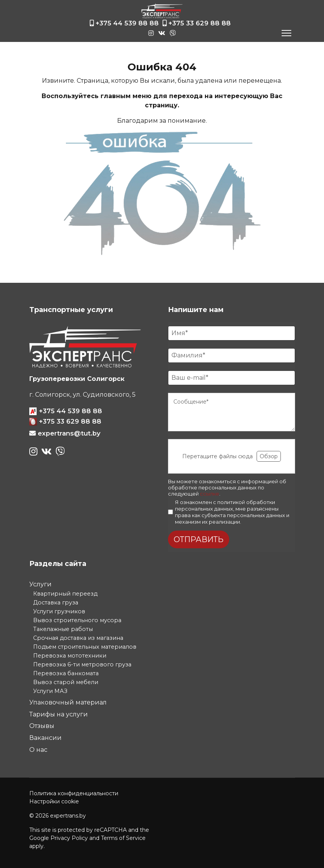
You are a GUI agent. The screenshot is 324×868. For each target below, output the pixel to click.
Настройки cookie (54, 801)
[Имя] (232, 333)
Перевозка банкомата (66, 673)
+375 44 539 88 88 (127, 23)
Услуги (40, 584)
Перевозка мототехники (70, 656)
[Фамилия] (232, 356)
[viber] (173, 31)
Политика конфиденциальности (74, 793)
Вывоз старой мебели (66, 682)
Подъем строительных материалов (85, 647)
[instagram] (152, 32)
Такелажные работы (63, 629)
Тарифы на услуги (59, 714)
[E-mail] (232, 378)
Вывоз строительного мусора (77, 620)
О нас (38, 750)
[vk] (163, 33)
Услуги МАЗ (50, 691)
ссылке (210, 494)
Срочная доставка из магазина (78, 638)
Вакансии (45, 738)
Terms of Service (123, 838)
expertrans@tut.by (69, 433)
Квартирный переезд (65, 594)
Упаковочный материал (68, 702)
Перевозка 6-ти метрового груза (82, 664)
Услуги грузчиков (59, 611)
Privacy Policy (69, 838)
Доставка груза (56, 603)
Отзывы (42, 726)
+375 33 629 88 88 (200, 23)
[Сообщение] (232, 412)
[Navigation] (286, 33)
